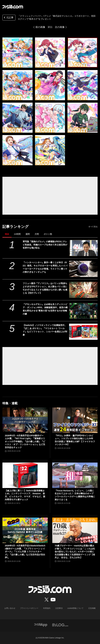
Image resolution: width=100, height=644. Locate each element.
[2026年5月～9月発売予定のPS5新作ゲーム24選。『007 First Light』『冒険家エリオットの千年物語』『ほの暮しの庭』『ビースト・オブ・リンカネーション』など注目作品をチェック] (25, 420)
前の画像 (40, 27)
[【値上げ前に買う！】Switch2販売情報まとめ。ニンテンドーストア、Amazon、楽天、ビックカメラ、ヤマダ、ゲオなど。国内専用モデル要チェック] (25, 475)
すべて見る (93, 227)
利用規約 (47, 608)
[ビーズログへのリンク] (60, 625)
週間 (28, 234)
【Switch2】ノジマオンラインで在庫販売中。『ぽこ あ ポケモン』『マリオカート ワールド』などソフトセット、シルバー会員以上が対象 (45, 330)
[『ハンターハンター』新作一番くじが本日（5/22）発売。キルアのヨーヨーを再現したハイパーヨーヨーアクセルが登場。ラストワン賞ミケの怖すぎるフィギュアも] (83, 269)
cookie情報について (76, 608)
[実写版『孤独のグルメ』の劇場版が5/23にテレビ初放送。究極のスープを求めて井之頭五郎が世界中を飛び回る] (83, 248)
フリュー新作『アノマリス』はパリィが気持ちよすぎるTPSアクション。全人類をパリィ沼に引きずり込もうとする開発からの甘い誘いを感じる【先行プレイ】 (45, 288)
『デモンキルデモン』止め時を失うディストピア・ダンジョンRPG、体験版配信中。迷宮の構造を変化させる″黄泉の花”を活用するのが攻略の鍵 (45, 309)
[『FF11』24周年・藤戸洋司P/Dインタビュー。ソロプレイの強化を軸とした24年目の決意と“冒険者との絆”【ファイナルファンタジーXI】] (75, 420)
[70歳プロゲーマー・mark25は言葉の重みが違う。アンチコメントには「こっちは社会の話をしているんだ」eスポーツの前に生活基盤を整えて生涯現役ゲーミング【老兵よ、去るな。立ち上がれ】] (75, 530)
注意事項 (59, 608)
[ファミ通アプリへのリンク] (41, 625)
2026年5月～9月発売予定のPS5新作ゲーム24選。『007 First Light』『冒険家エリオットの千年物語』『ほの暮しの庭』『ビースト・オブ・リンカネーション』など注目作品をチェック (25, 441)
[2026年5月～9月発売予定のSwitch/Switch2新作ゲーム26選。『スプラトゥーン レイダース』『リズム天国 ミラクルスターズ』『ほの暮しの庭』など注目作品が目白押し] (25, 530)
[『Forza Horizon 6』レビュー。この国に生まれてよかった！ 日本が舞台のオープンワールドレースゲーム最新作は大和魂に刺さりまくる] (75, 475)
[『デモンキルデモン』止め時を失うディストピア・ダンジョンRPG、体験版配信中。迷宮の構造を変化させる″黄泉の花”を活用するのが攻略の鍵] (83, 311)
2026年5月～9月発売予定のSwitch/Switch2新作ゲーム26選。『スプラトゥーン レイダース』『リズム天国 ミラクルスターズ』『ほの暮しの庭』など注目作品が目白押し (25, 552)
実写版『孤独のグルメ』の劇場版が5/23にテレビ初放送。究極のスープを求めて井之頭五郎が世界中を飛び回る (45, 245)
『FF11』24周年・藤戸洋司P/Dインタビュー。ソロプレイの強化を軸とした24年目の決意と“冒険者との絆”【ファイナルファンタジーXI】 (75, 440)
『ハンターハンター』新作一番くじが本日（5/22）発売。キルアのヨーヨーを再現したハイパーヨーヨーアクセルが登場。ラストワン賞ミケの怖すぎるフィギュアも (45, 267)
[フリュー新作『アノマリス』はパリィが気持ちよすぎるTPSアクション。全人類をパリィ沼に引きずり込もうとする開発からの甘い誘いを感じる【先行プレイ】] (83, 290)
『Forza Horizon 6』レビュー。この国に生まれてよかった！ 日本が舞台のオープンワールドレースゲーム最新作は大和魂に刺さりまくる (75, 495)
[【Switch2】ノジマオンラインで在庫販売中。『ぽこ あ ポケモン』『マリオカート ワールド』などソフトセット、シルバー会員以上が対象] (83, 332)
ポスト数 (48, 234)
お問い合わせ (10, 608)
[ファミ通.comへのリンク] (13, 7)
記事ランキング (16, 227)
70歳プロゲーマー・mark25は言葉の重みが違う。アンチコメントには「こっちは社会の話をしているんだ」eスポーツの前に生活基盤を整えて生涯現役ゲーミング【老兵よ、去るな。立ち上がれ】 (75, 552)
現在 (7, 234)
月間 (37, 234)
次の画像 (60, 27)
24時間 (17, 234)
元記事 (8, 18)
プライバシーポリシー (29, 608)
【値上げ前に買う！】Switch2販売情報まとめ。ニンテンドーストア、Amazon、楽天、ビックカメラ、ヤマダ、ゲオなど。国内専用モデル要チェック (25, 495)
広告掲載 (92, 608)
